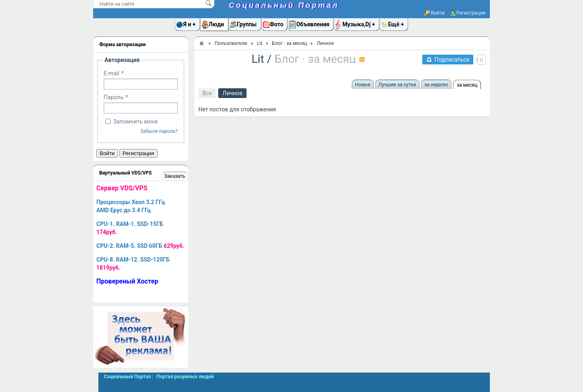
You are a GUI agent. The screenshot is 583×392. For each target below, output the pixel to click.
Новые (363, 85)
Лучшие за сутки (397, 85)
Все (207, 93)
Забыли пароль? (159, 131)
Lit (258, 59)
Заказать (175, 176)
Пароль (114, 97)
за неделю (436, 85)
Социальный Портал (284, 5)
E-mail (112, 73)
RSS (362, 60)
